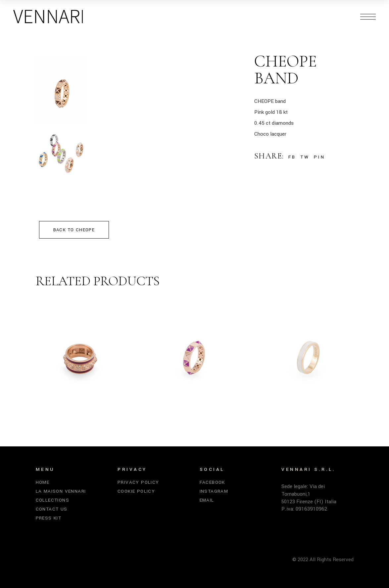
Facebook (212, 482)
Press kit (49, 518)
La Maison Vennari (61, 491)
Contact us (52, 509)
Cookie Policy (136, 491)
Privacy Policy (138, 482)
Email (207, 500)
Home (43, 482)
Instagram (214, 491)
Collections (52, 500)
